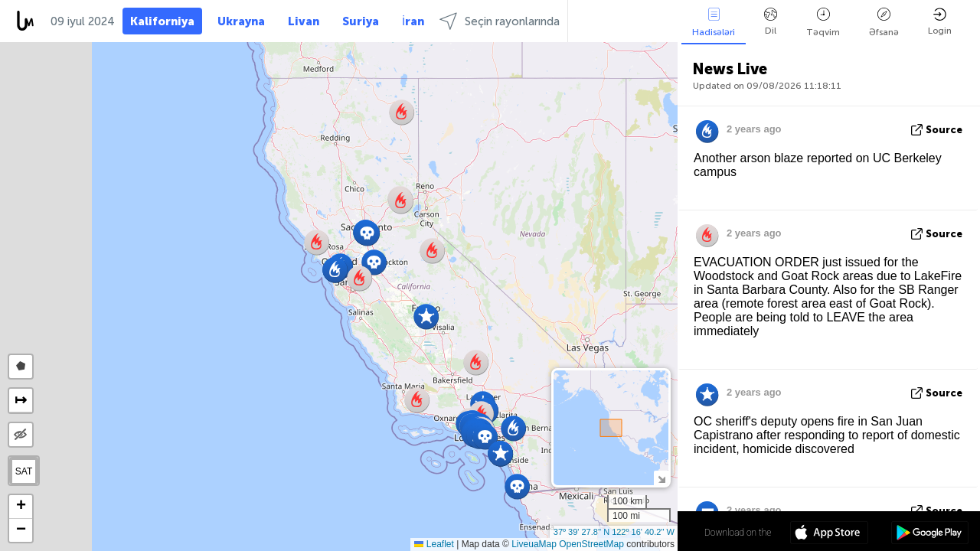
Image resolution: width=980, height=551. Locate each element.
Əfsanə (884, 23)
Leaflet (434, 544)
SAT (24, 471)
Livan (304, 21)
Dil (771, 22)
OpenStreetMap (591, 544)
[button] (401, 201)
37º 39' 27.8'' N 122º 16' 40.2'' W (614, 532)
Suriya (361, 21)
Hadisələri (714, 23)
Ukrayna (241, 21)
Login (940, 22)
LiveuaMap (534, 544)
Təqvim (823, 23)
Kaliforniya (162, 21)
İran (413, 21)
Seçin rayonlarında (500, 21)
